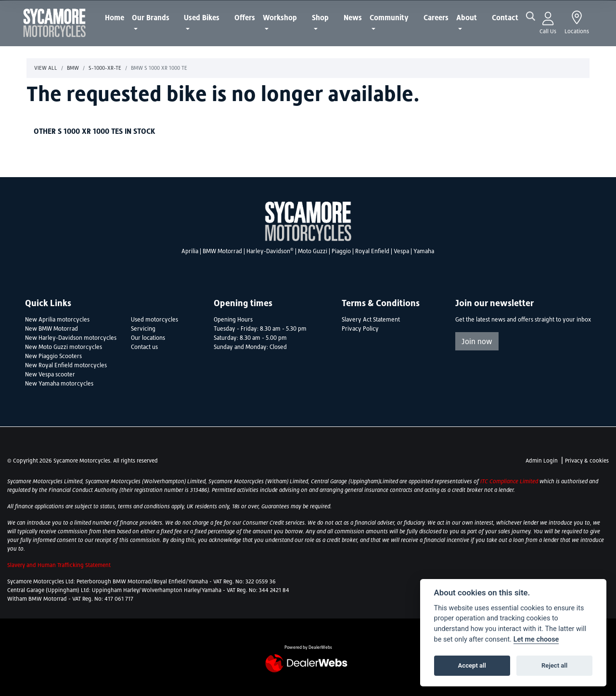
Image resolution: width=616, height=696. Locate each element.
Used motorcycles (154, 320)
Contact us (144, 347)
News (353, 17)
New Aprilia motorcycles (57, 320)
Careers (436, 17)
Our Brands (151, 17)
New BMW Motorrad (51, 329)
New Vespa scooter (50, 374)
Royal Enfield (372, 251)
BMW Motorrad (222, 251)
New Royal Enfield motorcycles (66, 365)
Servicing (143, 329)
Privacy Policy (360, 329)
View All (46, 68)
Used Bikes (202, 17)
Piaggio (341, 251)
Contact (505, 17)
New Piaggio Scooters (53, 356)
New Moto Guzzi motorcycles (64, 347)
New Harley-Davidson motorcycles (71, 338)
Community (389, 17)
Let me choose (536, 639)
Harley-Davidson (270, 251)
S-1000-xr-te (105, 68)
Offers (245, 17)
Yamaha (424, 251)
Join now (477, 341)
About (467, 17)
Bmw (73, 68)
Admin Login (542, 461)
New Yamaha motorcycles (59, 384)
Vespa (401, 251)
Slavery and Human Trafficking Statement (59, 565)
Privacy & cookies (587, 461)
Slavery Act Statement (371, 320)
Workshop (280, 17)
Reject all (554, 665)
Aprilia (190, 251)
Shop (320, 17)
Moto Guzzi (313, 251)
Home (115, 17)
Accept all (472, 665)
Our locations (148, 338)
